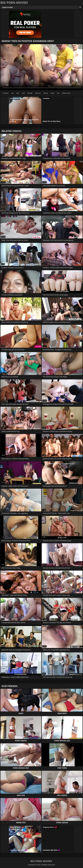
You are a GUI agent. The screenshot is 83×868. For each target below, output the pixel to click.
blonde (30, 93)
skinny (46, 93)
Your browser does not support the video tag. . (41, 67)
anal (23, 93)
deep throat (66, 93)
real (58, 93)
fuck (18, 93)
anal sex (38, 93)
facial (52, 93)
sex (12, 93)
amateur (6, 93)
